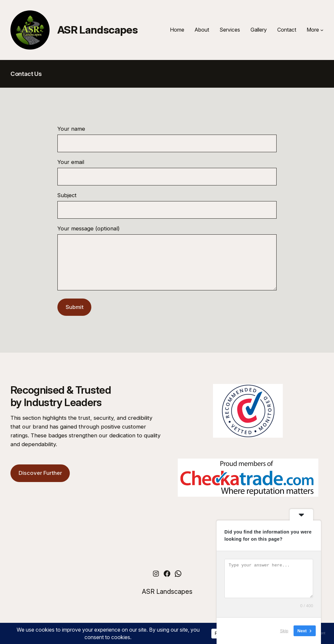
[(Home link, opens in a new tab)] (30, 30)
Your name (167, 139)
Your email (167, 172)
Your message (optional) (167, 264)
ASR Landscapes (98, 30)
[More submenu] (322, 30)
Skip (284, 631)
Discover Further (40, 483)
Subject (167, 205)
